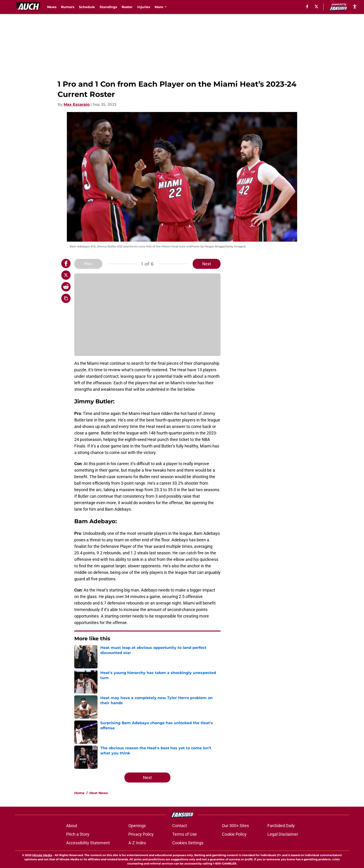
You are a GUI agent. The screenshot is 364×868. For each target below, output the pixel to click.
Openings (137, 826)
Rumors (68, 7)
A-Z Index (137, 843)
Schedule (87, 7)
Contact (180, 826)
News (52, 7)
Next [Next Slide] (207, 264)
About (72, 826)
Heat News (99, 793)
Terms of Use (185, 834)
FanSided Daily (281, 826)
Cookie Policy (234, 834)
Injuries (144, 7)
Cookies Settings (188, 843)
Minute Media (42, 855)
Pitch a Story (78, 834)
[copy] (66, 298)
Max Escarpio (77, 104)
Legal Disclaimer (283, 834)
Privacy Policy (141, 834)
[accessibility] (355, 6)
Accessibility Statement (88, 843)
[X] (316, 7)
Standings (108, 7)
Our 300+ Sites (235, 826)
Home (79, 793)
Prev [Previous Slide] (88, 264)
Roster (127, 7)
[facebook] (307, 7)
